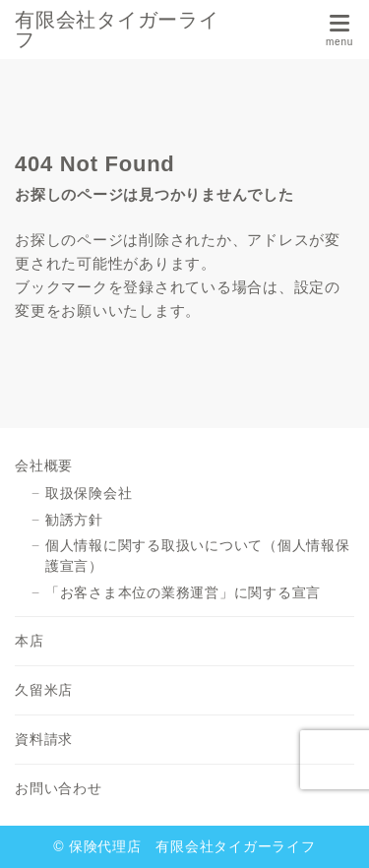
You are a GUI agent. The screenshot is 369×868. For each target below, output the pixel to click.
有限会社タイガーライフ (117, 30)
